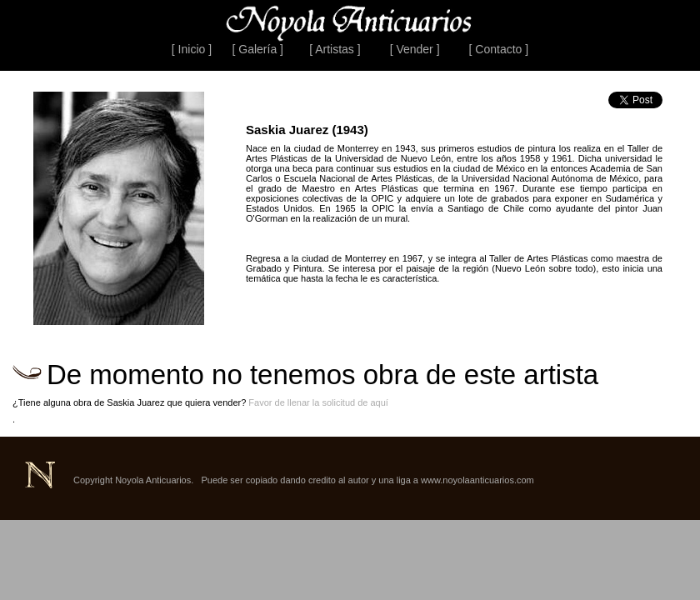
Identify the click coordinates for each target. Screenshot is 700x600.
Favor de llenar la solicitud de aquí (318, 402)
